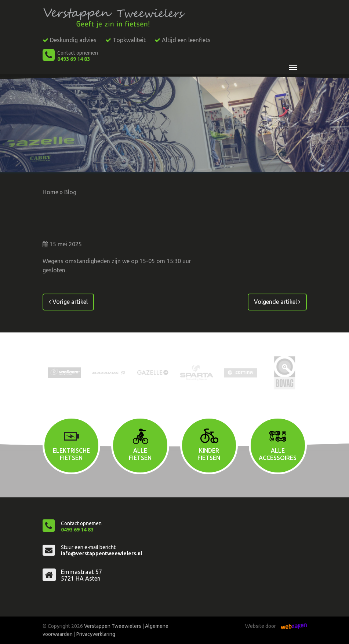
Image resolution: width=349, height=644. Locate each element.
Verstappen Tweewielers (113, 626)
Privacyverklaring (96, 634)
